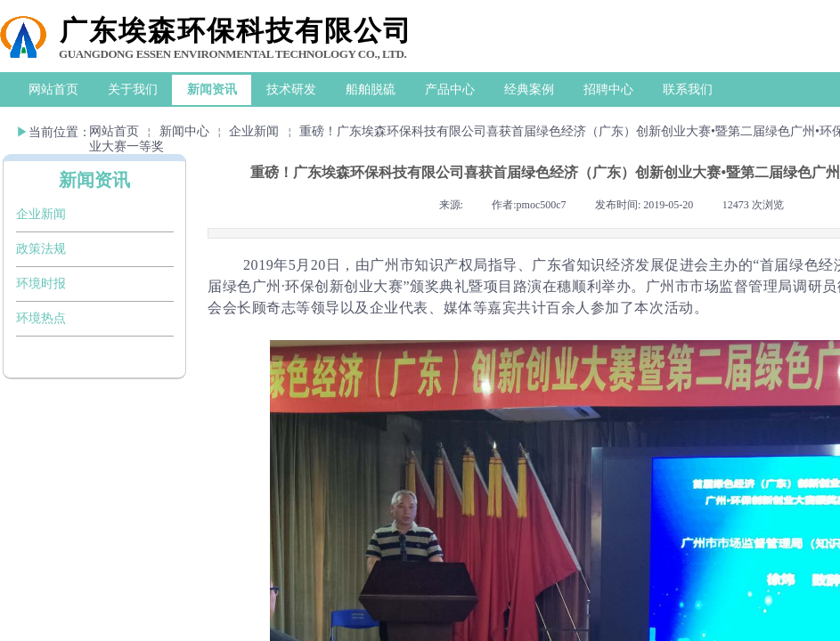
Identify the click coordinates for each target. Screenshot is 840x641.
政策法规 (41, 249)
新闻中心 (184, 131)
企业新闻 (254, 131)
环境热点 (41, 318)
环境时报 (41, 284)
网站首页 (114, 131)
